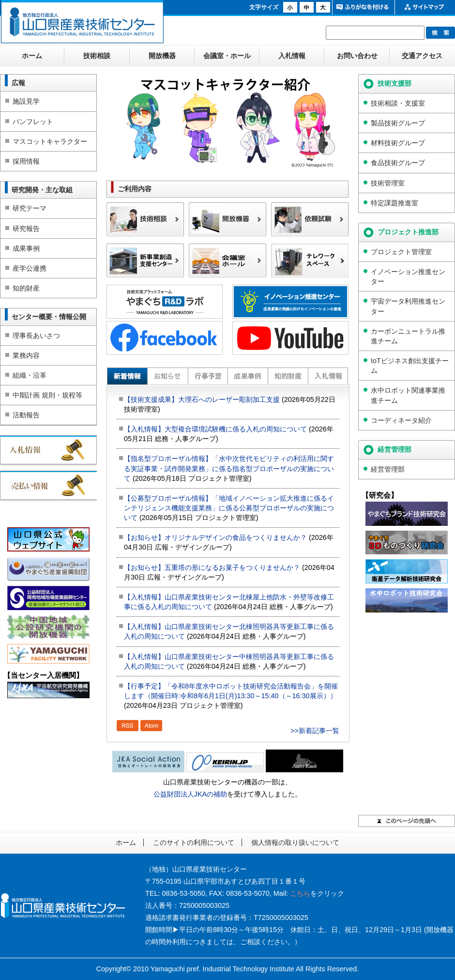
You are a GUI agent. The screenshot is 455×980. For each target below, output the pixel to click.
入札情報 (292, 56)
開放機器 (162, 56)
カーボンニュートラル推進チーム (408, 336)
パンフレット (33, 122)
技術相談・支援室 (398, 103)
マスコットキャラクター (50, 141)
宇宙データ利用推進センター (408, 306)
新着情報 (127, 376)
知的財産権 (288, 376)
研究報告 (26, 229)
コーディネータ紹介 (401, 420)
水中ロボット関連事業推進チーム (408, 395)
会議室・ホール (227, 56)
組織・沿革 (30, 375)
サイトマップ (425, 7)
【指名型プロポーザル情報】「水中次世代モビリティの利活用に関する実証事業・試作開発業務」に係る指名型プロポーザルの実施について (229, 468)
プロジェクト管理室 (401, 252)
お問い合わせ (357, 56)
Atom (151, 726)
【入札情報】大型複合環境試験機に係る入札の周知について (215, 429)
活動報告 (26, 415)
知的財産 (26, 288)
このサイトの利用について (194, 842)
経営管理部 (388, 469)
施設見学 (26, 101)
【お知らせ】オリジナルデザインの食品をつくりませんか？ (215, 537)
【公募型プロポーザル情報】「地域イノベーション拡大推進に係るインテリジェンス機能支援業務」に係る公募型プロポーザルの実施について (229, 508)
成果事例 (26, 248)
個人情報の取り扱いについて (295, 842)
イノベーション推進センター (408, 276)
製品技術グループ (398, 123)
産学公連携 (30, 268)
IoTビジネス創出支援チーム (410, 366)
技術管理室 (388, 183)
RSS (128, 726)
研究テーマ (30, 208)
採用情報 (26, 161)
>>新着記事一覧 (315, 731)
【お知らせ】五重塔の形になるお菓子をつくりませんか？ (212, 567)
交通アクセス (422, 56)
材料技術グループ (398, 143)
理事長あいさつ (36, 336)
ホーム (32, 56)
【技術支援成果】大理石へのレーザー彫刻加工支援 (202, 399)
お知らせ (167, 376)
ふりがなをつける (362, 7)
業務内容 (26, 355)
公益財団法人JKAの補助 (190, 794)
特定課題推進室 (394, 203)
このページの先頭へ (407, 821)
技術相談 (97, 56)
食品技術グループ (398, 163)
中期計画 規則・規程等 (47, 395)
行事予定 (207, 376)
